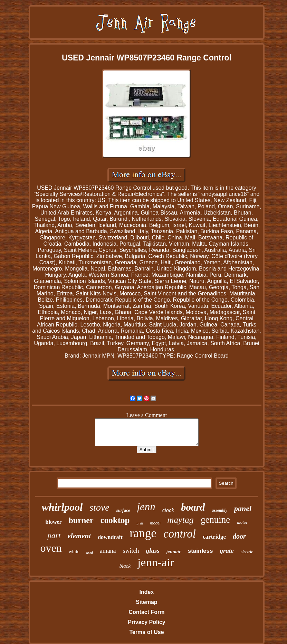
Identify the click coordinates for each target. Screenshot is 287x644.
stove (99, 507)
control (180, 534)
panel (243, 508)
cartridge (214, 537)
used (90, 553)
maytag (180, 520)
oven (51, 548)
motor (242, 522)
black (125, 566)
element (79, 536)
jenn (146, 507)
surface (123, 510)
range (143, 533)
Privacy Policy (147, 622)
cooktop (115, 520)
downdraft (110, 537)
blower (54, 522)
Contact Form (146, 612)
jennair (174, 552)
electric (247, 552)
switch (131, 551)
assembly (219, 510)
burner (81, 520)
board (193, 507)
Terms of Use (146, 632)
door (239, 536)
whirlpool (62, 507)
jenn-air (156, 562)
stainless (200, 551)
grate (227, 551)
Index (147, 592)
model (155, 523)
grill (140, 523)
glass (153, 551)
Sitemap (146, 602)
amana (108, 551)
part (54, 536)
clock (168, 510)
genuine (215, 520)
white (74, 552)
